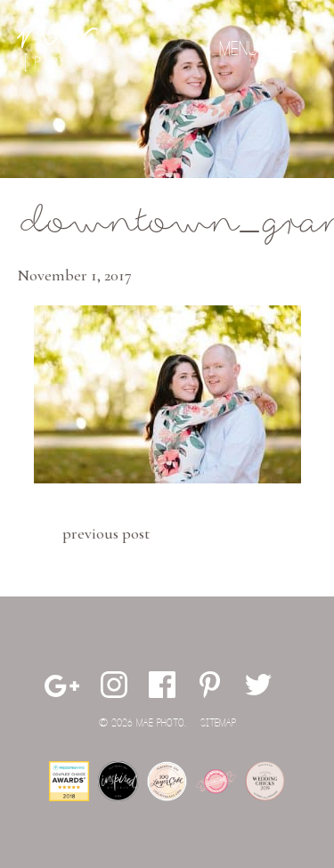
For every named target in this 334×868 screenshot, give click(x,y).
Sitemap (218, 723)
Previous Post (106, 533)
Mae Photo (57, 49)
